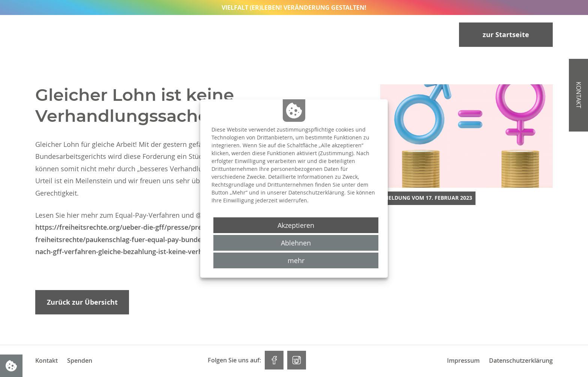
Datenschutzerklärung (521, 361)
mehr (296, 260)
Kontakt (46, 361)
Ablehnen (296, 243)
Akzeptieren (296, 225)
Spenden (80, 361)
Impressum (463, 361)
